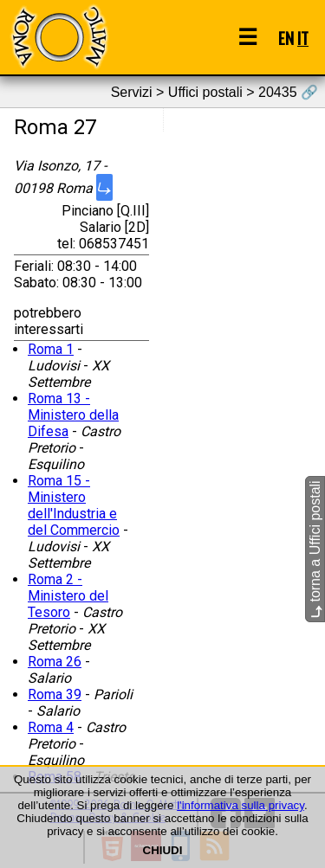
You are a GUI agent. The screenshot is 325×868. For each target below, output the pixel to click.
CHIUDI (163, 850)
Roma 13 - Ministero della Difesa (73, 415)
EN (286, 38)
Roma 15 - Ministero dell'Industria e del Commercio (74, 505)
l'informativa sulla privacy (240, 805)
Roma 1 (51, 349)
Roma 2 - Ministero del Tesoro (68, 596)
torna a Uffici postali (315, 549)
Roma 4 (51, 727)
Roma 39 (55, 694)
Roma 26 (55, 662)
